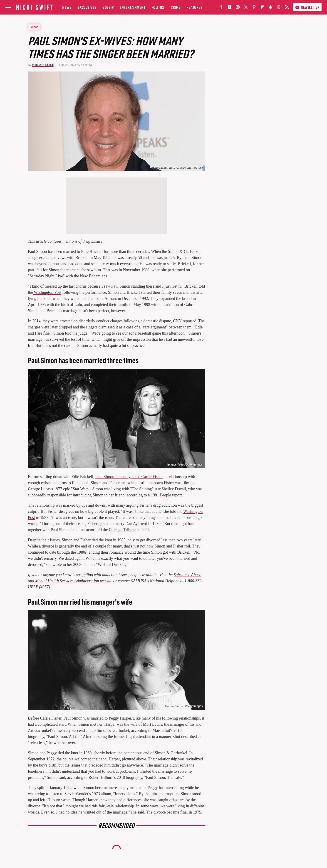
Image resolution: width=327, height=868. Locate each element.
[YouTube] (230, 8)
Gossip (108, 7)
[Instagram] (238, 8)
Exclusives (87, 7)
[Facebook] (221, 8)
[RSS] (287, 8)
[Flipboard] (262, 8)
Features (194, 7)
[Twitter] (246, 8)
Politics (158, 7)
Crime (176, 7)
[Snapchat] (270, 8)
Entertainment (133, 7)
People (165, 495)
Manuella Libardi (43, 65)
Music (34, 27)
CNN (177, 321)
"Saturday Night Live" (46, 276)
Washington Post (47, 292)
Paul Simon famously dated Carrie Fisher (129, 477)
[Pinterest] (254, 8)
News (67, 7)
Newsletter (307, 7)
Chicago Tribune (123, 530)
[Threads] (279, 8)
